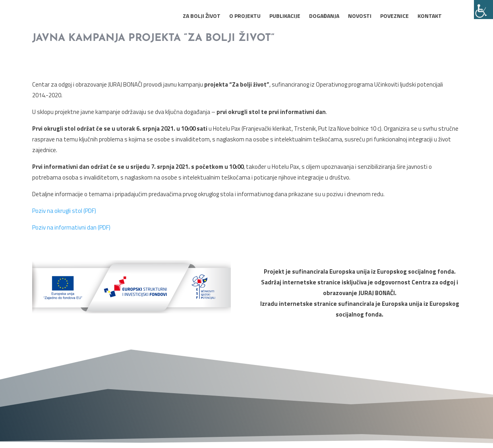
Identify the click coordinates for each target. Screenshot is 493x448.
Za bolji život (202, 16)
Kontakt (430, 16)
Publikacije (285, 16)
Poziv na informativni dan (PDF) (71, 227)
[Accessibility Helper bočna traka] (483, 10)
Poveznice (394, 16)
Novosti (360, 16)
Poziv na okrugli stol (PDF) (64, 211)
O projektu (245, 16)
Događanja (324, 16)
